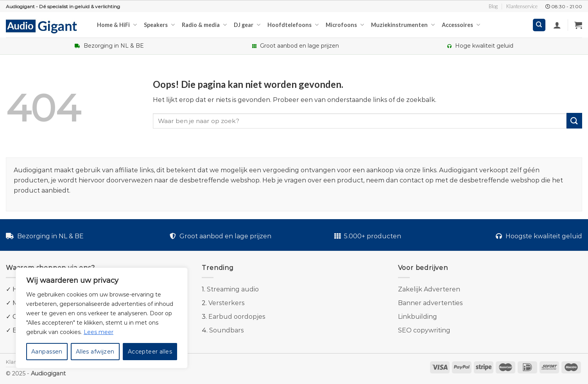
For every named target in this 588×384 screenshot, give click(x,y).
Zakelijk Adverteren (429, 289)
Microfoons (345, 25)
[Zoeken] (539, 25)
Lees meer (99, 332)
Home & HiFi (117, 25)
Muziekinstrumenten (403, 25)
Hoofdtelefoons (293, 25)
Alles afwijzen (95, 352)
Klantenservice (522, 6)
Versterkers (226, 303)
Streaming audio (233, 289)
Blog (493, 6)
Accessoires (461, 25)
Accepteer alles (150, 352)
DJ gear (247, 25)
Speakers (159, 25)
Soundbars (226, 330)
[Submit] (574, 121)
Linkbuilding (418, 317)
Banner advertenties (430, 303)
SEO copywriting (424, 330)
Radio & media (204, 25)
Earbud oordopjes (237, 317)
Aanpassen (47, 352)
